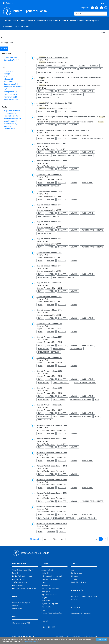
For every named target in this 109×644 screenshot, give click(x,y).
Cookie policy (17, 609)
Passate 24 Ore (11, 116)
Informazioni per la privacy (22, 603)
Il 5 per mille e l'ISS (48, 627)
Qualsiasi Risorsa (10, 57)
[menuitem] (7, 20)
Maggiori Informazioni (31, 641)
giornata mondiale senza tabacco (52, 65)
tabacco (9, 79)
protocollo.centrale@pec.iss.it (27, 588)
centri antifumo (11, 94)
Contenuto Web (11, 60)
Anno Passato (10, 124)
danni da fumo (11, 84)
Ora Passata (10, 113)
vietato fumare (11, 97)
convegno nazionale (87, 518)
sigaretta (9, 76)
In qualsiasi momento (12, 111)
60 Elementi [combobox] (36, 539)
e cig (97, 399)
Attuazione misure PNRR (21, 623)
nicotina (9, 82)
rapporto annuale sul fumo (85, 383)
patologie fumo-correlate (91, 69)
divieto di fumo (11, 99)
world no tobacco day (65, 72)
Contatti (15, 606)
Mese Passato (10, 121)
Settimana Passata (12, 118)
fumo (8, 74)
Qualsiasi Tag (9, 71)
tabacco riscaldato (61, 383)
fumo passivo (10, 92)
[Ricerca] (88, 14)
